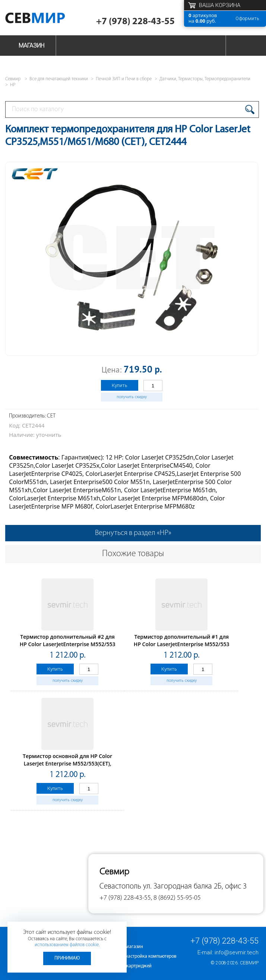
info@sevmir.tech (237, 952)
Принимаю (67, 958)
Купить (120, 385)
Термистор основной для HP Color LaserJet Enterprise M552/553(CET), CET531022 (67, 763)
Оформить (247, 18)
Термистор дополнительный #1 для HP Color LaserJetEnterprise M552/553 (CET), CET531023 (182, 644)
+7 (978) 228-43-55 (135, 22)
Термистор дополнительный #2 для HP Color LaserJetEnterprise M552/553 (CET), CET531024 (68, 644)
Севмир (249, 963)
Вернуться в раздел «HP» (133, 533)
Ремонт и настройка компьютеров (141, 956)
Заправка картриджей (128, 966)
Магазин (31, 46)
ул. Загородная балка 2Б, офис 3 (195, 886)
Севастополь (120, 886)
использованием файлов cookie (67, 945)
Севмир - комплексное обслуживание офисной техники (46, 20)
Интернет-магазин (124, 947)
